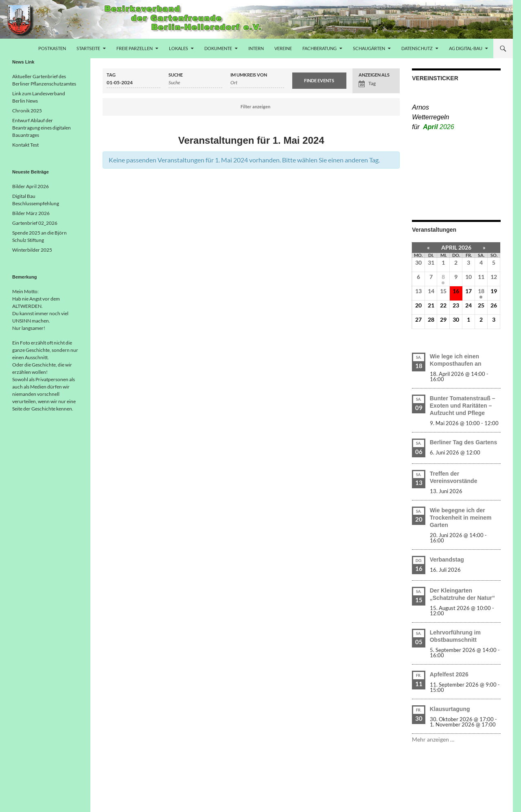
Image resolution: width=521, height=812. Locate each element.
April (438, 127)
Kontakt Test (25, 145)
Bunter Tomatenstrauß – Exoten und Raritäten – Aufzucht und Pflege (463, 406)
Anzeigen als (374, 75)
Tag (111, 75)
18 (481, 291)
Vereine (283, 48)
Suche (176, 75)
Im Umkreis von (249, 75)
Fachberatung (320, 48)
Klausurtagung (450, 709)
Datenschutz (417, 48)
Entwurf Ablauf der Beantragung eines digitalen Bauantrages (42, 128)
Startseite (88, 48)
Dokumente (218, 48)
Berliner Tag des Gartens (463, 442)
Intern (256, 48)
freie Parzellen (135, 48)
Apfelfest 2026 (449, 674)
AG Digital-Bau (466, 48)
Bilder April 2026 (31, 186)
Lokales (178, 48)
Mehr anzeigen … (433, 739)
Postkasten (52, 48)
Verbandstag (447, 560)
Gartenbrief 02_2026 (35, 223)
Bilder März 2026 (31, 213)
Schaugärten (369, 48)
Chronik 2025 (27, 111)
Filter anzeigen (255, 106)
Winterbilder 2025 (32, 250)
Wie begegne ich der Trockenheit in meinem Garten (461, 518)
